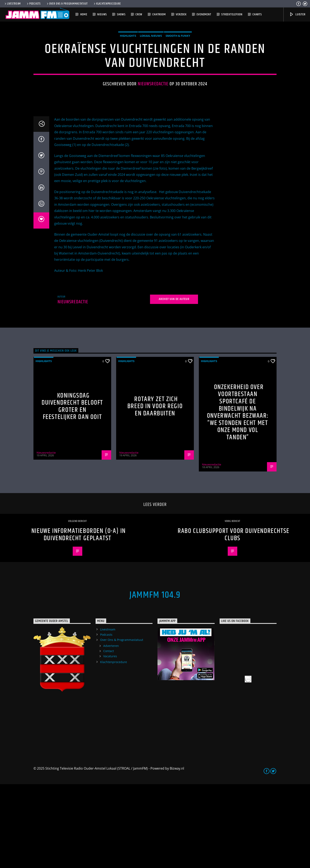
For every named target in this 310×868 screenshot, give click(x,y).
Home (84, 14)
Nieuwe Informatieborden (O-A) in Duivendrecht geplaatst (79, 618)
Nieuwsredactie (153, 126)
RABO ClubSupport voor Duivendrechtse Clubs (234, 618)
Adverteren (111, 730)
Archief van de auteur (174, 383)
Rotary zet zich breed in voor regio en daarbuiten (155, 490)
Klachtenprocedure (107, 4)
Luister (297, 14)
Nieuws (102, 14)
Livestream (12, 4)
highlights (128, 78)
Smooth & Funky (178, 78)
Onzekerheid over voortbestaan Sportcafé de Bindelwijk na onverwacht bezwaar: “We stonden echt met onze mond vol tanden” (238, 496)
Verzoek (181, 14)
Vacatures (110, 740)
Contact (109, 735)
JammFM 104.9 (155, 679)
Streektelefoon (232, 14)
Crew (139, 14)
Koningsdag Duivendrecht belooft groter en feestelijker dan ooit (72, 490)
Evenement (204, 14)
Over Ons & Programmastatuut (67, 4)
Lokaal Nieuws (151, 78)
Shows (121, 14)
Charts (257, 14)
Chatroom (159, 14)
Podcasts (33, 4)
